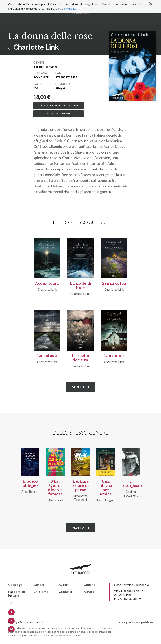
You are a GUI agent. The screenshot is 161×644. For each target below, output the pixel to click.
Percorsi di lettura (17, 593)
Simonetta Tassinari (80, 498)
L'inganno (114, 356)
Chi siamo (41, 592)
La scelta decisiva (80, 358)
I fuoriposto (132, 483)
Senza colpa (114, 283)
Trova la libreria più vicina (58, 105)
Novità (89, 592)
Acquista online (58, 114)
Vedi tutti (81, 387)
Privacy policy (127, 622)
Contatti (65, 592)
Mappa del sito (144, 622)
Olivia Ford (55, 500)
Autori (64, 585)
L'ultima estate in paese (81, 486)
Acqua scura (47, 283)
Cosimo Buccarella (131, 493)
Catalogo (15, 585)
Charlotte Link (36, 47)
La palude (47, 356)
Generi (39, 585)
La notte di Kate (80, 286)
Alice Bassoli (30, 492)
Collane (90, 585)
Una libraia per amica (106, 488)
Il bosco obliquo (30, 483)
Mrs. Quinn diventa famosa (55, 488)
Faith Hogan (106, 500)
